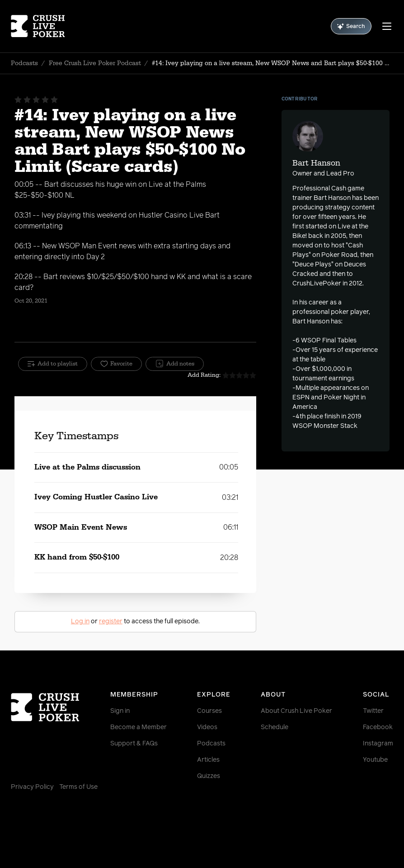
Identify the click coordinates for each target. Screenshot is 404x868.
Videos (207, 727)
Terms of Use (78, 787)
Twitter (373, 711)
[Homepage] (43, 26)
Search (351, 26)
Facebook (378, 727)
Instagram (378, 744)
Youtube (375, 760)
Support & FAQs (134, 744)
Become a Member (139, 727)
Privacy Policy (32, 787)
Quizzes (209, 776)
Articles (208, 760)
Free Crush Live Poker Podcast (95, 63)
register (111, 621)
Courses (209, 711)
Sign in (120, 711)
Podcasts (24, 63)
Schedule (275, 727)
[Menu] (387, 26)
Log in (80, 621)
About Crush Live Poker (296, 711)
